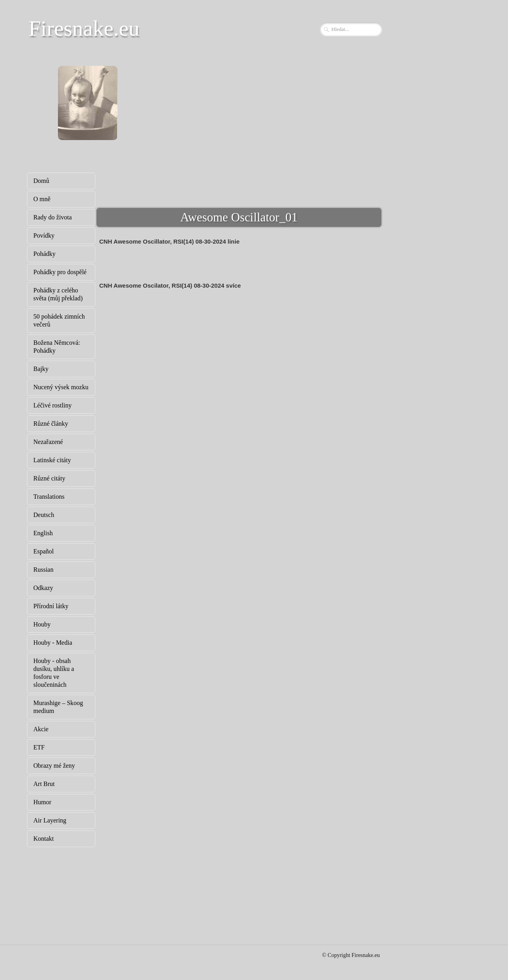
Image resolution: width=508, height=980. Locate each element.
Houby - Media (53, 643)
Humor (42, 802)
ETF (39, 747)
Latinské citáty (52, 460)
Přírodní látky (51, 606)
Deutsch (44, 515)
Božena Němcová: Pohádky (57, 347)
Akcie (41, 729)
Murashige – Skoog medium (58, 707)
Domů (41, 181)
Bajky (41, 369)
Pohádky (44, 254)
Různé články (51, 424)
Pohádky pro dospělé (60, 272)
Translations (49, 497)
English (43, 533)
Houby (42, 624)
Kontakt (44, 839)
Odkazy (43, 588)
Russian (43, 570)
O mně (42, 199)
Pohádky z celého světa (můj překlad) (58, 294)
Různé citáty (49, 478)
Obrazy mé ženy (54, 766)
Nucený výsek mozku (61, 387)
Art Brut (44, 784)
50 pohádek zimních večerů (59, 320)
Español (44, 551)
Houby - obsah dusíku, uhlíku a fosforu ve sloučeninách (54, 673)
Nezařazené (48, 442)
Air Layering (50, 820)
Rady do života (53, 217)
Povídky (44, 235)
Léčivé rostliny (52, 405)
